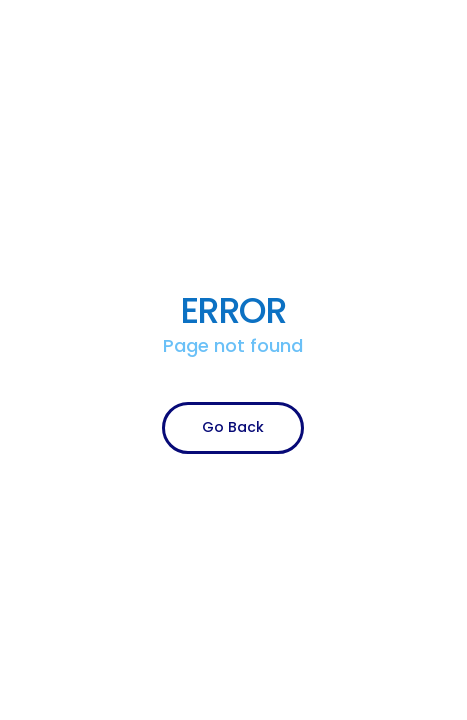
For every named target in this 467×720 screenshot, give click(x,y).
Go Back (233, 427)
